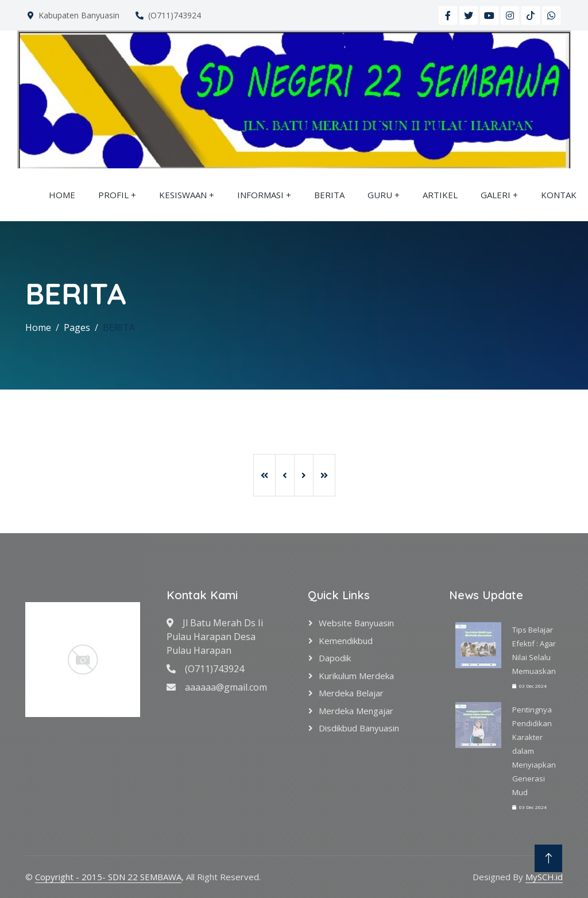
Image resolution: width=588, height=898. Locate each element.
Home (38, 327)
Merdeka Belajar (351, 693)
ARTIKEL (440, 195)
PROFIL (113, 195)
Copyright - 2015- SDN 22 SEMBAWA (108, 877)
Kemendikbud (346, 641)
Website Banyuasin (356, 623)
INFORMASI (260, 195)
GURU (380, 195)
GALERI (496, 195)
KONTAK (559, 195)
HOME (62, 195)
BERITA (329, 195)
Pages (77, 327)
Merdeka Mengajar (356, 711)
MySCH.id (544, 877)
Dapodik (335, 658)
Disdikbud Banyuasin (359, 728)
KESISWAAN (183, 195)
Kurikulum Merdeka (356, 676)
